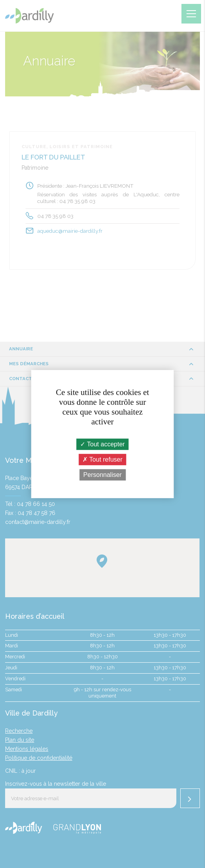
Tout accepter (102, 444)
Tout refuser (102, 459)
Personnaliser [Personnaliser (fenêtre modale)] (102, 475)
